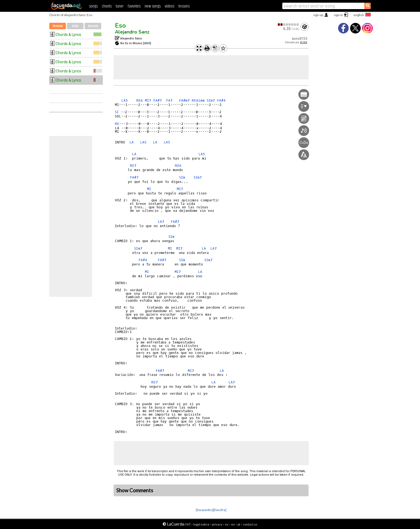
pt (239, 524)
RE (117, 124)
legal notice (201, 524)
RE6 (140, 100)
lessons (184, 6)
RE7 (134, 166)
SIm (182, 177)
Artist (75, 26)
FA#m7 (184, 100)
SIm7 (211, 100)
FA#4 (221, 100)
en (233, 524)
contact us (250, 524)
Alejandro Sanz (132, 32)
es (227, 524)
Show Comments (135, 490)
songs (93, 6)
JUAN (304, 42)
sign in (338, 15)
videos (170, 6)
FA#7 (157, 100)
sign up (318, 15)
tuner (120, 6)
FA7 (169, 100)
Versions (58, 26)
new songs (153, 6)
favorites (134, 6)
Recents (93, 26)
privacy (217, 524)
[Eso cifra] (220, 510)
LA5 (126, 100)
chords (107, 6)
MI (149, 189)
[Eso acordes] (205, 510)
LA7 (161, 222)
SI (117, 112)
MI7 (148, 100)
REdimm (198, 100)
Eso (120, 25)
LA (132, 142)
